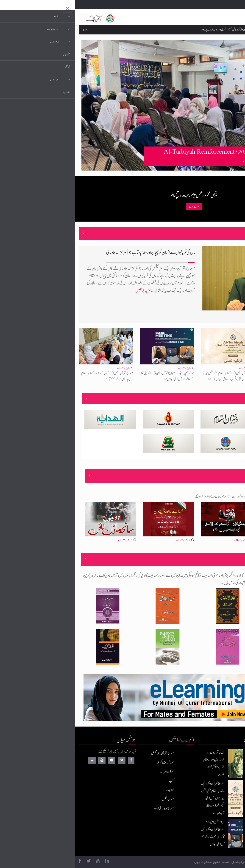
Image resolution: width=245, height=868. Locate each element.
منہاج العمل (93, 799)
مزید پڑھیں (68, 290)
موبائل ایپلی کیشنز (90, 762)
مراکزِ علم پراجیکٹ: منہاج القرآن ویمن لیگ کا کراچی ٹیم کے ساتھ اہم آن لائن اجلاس (92, 376)
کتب (96, 781)
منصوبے (227, 399)
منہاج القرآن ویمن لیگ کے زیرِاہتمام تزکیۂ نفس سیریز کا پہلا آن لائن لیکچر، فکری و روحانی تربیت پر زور (175, 30)
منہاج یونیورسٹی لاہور (89, 808)
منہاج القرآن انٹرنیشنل (88, 753)
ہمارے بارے (119, 207)
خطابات (95, 790)
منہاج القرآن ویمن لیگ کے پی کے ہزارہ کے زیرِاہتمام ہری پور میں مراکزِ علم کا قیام (32, 376)
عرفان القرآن (92, 772)
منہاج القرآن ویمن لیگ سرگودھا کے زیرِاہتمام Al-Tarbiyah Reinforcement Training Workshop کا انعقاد (159, 156)
